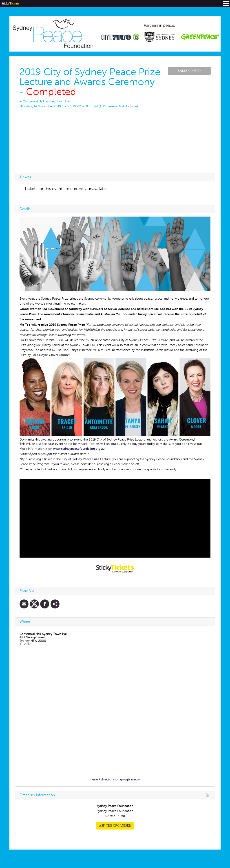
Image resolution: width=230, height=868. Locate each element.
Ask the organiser (115, 826)
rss (208, 795)
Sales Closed (189, 71)
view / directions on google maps (115, 779)
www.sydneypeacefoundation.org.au (79, 449)
